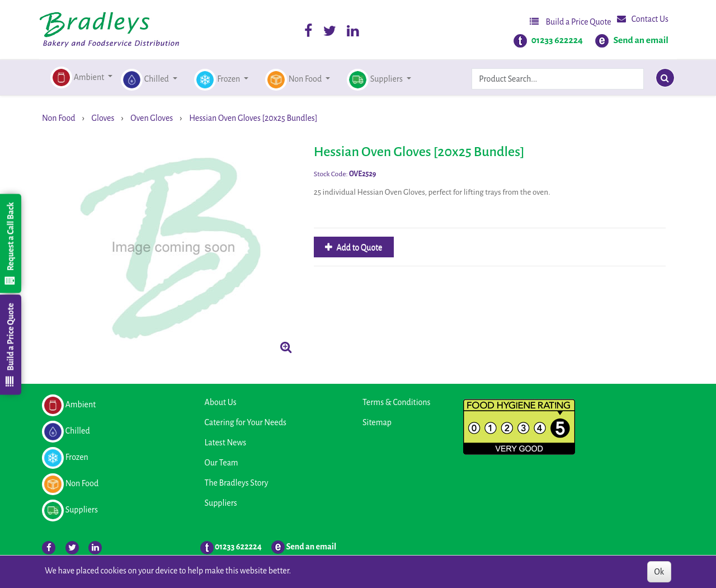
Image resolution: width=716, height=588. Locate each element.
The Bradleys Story (237, 483)
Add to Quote (359, 247)
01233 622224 (557, 40)
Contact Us (643, 19)
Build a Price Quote (571, 22)
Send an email (641, 40)
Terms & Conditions (396, 402)
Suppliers (221, 503)
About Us (221, 402)
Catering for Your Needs (246, 422)
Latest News (226, 443)
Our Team (222, 463)
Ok (659, 572)
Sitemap (377, 422)
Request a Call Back (10, 243)
